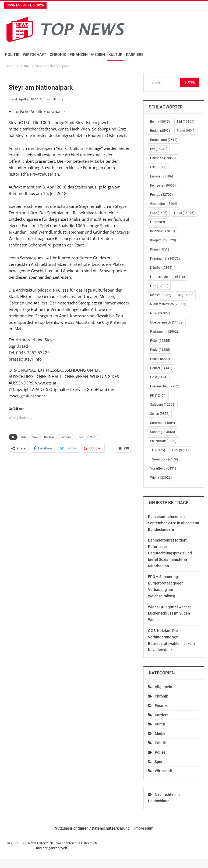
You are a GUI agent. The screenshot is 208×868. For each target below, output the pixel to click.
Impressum (144, 828)
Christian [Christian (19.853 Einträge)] (163, 158)
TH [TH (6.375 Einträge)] (158, 450)
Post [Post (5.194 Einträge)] (159, 377)
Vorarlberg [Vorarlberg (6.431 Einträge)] (163, 468)
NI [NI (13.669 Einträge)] (186, 295)
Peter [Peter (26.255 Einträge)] (160, 341)
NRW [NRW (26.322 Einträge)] (160, 313)
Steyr (81, 437)
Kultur (115, 55)
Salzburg (66, 437)
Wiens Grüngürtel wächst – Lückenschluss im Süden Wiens (171, 613)
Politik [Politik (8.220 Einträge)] (160, 359)
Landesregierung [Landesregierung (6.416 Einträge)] (168, 277)
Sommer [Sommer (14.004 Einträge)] (163, 423)
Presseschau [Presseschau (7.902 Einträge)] (165, 386)
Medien (98, 55)
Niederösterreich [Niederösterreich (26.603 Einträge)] (168, 304)
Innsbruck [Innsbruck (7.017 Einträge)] (163, 231)
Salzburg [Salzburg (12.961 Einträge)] (163, 405)
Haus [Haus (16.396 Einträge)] (184, 213)
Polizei (161, 752)
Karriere (135, 55)
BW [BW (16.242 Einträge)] (159, 149)
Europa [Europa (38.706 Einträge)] (162, 176)
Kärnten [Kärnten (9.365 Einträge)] (161, 268)
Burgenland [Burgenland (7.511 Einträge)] (164, 140)
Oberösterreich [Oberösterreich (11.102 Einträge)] (167, 322)
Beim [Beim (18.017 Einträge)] (160, 122)
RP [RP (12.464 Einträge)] (158, 395)
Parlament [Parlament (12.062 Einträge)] (164, 332)
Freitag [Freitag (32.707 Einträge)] (161, 195)
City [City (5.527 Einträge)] (158, 167)
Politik (12, 55)
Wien (93, 437)
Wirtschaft (35, 55)
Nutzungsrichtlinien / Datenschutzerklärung (92, 828)
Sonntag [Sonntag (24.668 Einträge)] (163, 432)
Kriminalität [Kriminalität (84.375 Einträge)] (165, 259)
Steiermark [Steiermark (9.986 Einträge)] (163, 441)
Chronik (58, 55)
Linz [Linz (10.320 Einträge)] (159, 286)
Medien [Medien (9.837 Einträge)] (161, 295)
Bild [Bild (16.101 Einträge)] (185, 122)
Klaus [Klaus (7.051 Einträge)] (160, 249)
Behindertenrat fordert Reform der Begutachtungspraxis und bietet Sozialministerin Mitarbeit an (170, 553)
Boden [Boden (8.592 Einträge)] (160, 131)
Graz (35, 437)
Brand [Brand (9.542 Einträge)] (186, 131)
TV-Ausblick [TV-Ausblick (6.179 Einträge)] (164, 459)
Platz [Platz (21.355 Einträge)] (160, 350)
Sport (159, 762)
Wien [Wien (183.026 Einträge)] (161, 478)
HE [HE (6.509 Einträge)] (158, 222)
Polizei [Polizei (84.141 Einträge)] (161, 368)
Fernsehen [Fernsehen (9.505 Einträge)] (163, 186)
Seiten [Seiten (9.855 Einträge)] (160, 414)
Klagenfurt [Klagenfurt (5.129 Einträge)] (163, 240)
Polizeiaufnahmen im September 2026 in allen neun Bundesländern (174, 523)
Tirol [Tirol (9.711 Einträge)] (180, 450)
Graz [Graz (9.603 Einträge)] (159, 213)
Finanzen (79, 55)
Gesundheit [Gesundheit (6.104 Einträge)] (164, 204)
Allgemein (163, 687)
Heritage (49, 437)
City (24, 437)
